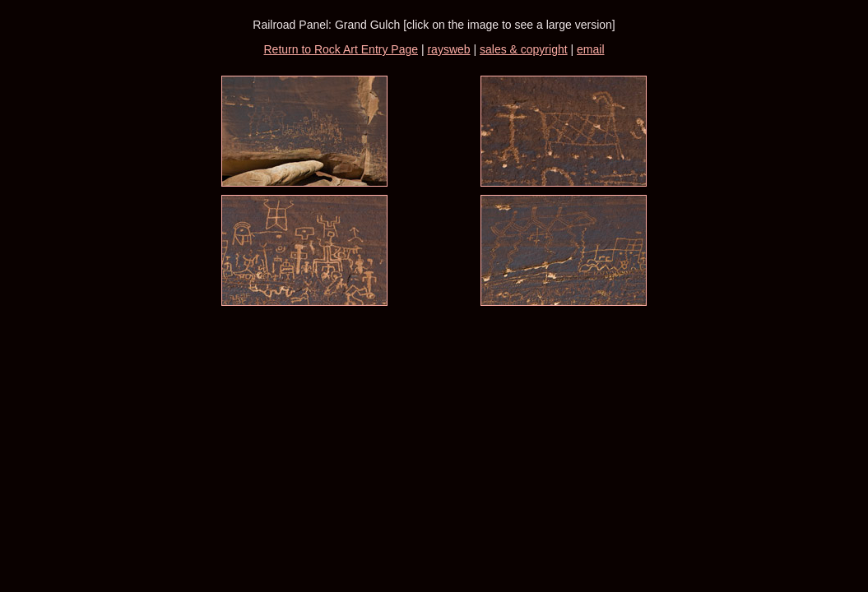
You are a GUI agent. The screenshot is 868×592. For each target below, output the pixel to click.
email (590, 49)
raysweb (448, 49)
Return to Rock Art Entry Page (341, 49)
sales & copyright (524, 49)
